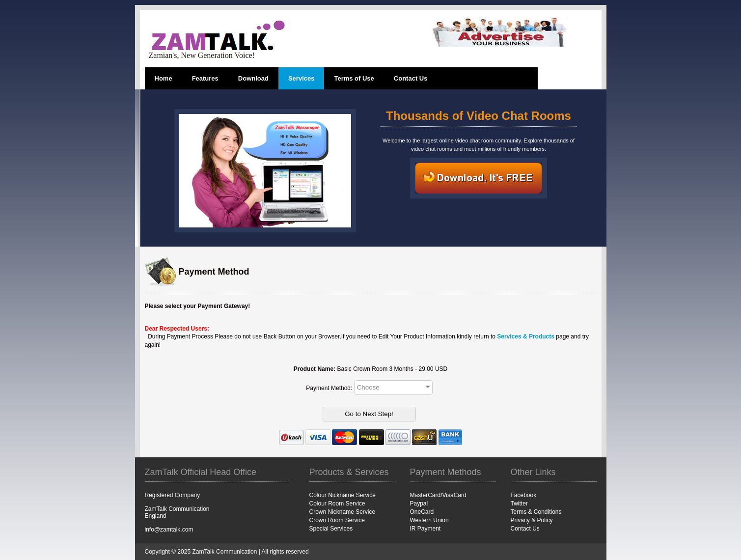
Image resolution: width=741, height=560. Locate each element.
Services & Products (526, 336)
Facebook (524, 495)
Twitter (519, 504)
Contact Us (411, 78)
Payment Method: (330, 388)
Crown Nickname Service (343, 512)
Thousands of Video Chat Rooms (479, 116)
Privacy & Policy (532, 520)
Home (164, 78)
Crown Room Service (337, 520)
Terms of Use (354, 78)
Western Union (429, 520)
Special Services (331, 529)
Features (205, 78)
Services (302, 78)
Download (253, 78)
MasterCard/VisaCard (438, 495)
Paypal (419, 504)
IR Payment (425, 529)
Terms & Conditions (536, 512)
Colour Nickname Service (343, 495)
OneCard (422, 512)
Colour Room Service (337, 504)
